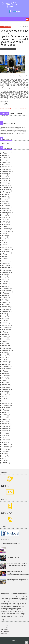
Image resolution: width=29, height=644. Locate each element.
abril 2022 (5, 219)
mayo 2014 (5, 375)
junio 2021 (5, 237)
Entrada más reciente (6, 109)
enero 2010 (5, 464)
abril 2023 (5, 200)
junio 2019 (5, 276)
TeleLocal (3, 634)
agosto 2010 (5, 452)
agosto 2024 (5, 173)
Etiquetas (20, 114)
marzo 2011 (5, 439)
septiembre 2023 (6, 191)
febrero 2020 (5, 264)
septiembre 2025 (6, 152)
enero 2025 (5, 164)
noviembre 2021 (6, 228)
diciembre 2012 (6, 404)
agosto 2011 (5, 430)
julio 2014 (4, 372)
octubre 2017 (5, 310)
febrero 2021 (5, 244)
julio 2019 (4, 274)
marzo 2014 (5, 379)
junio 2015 (5, 354)
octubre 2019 (5, 271)
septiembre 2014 (6, 370)
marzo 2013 (5, 398)
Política (3, 628)
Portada (3, 630)
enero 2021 (5, 246)
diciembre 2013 (6, 384)
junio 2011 (4, 434)
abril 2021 (4, 241)
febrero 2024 (5, 182)
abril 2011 (4, 437)
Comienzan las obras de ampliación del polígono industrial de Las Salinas (18, 580)
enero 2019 (5, 285)
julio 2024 (5, 175)
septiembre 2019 (6, 272)
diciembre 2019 (6, 267)
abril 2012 (4, 416)
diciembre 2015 (6, 345)
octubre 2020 (6, 251)
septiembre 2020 (6, 253)
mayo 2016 (5, 336)
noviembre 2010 (6, 446)
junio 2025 (5, 156)
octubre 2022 (6, 210)
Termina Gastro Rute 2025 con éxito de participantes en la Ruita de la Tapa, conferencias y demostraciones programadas (14, 610)
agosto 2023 (5, 193)
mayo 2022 (5, 218)
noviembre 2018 (6, 288)
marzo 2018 (5, 301)
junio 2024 (5, 177)
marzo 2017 (5, 320)
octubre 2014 (5, 368)
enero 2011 (5, 443)
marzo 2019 (5, 281)
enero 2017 (5, 324)
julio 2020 (5, 255)
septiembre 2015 (6, 350)
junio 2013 (5, 393)
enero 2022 (5, 225)
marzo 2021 (5, 242)
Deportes (3, 626)
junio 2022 (5, 216)
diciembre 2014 (6, 365)
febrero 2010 (5, 462)
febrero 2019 (5, 283)
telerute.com (14, 639)
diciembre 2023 (6, 186)
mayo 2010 (5, 457)
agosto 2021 (5, 234)
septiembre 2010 (6, 450)
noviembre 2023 (6, 187)
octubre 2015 (5, 349)
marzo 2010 (5, 460)
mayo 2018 (5, 297)
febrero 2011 (5, 441)
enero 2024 (5, 184)
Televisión (10, 548)
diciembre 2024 (6, 166)
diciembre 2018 (6, 287)
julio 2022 (5, 214)
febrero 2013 (5, 400)
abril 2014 (5, 377)
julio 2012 (4, 411)
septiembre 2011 (6, 428)
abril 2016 (4, 338)
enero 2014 (5, 382)
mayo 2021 (5, 239)
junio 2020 (5, 257)
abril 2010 (4, 459)
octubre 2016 (5, 329)
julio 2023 (5, 195)
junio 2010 (5, 455)
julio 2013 (4, 391)
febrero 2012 (5, 420)
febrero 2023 (5, 203)
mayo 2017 (5, 317)
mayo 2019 (5, 278)
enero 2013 (5, 402)
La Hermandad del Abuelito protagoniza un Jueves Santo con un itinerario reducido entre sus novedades (18, 573)
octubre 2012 (5, 407)
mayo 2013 (5, 395)
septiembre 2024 (7, 172)
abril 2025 (5, 159)
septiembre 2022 (6, 212)
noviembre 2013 (6, 386)
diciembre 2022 (6, 207)
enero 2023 (5, 205)
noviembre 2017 (6, 308)
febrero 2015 (5, 361)
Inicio (16, 109)
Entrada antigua (25, 109)
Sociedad (3, 632)
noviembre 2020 (6, 250)
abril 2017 (4, 319)
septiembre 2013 (6, 390)
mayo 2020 (5, 258)
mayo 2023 (5, 198)
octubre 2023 (6, 189)
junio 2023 (5, 196)
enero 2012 (5, 421)
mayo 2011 (5, 436)
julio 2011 (4, 432)
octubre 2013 (5, 388)
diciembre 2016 (6, 326)
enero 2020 (5, 265)
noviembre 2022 (6, 209)
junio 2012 (5, 413)
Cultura (3, 624)
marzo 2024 (5, 180)
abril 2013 (4, 397)
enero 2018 (5, 304)
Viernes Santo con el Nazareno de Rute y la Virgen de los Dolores (18, 557)
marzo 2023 (5, 202)
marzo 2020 (5, 262)
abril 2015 (4, 358)
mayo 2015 (5, 356)
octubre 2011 (5, 427)
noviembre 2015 (6, 347)
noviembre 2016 (6, 327)
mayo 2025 (5, 157)
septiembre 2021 (6, 232)
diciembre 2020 (6, 248)
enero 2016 (5, 343)
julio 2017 (4, 313)
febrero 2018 (5, 303)
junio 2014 (5, 374)
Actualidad (5, 114)
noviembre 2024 (6, 168)
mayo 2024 (5, 179)
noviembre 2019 (6, 269)
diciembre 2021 (6, 226)
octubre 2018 (5, 290)
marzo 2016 (5, 340)
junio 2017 (5, 315)
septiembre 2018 (6, 292)
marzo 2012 (5, 418)
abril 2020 (5, 260)
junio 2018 (5, 296)
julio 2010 (4, 453)
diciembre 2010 (6, 444)
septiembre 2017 (6, 312)
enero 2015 (5, 363)
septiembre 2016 (6, 331)
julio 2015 (4, 352)
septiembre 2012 (6, 409)
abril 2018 (4, 299)
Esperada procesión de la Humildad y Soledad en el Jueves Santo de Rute (17, 564)
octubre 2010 (5, 448)
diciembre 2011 (6, 423)
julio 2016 (4, 333)
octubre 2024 (6, 170)
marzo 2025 (5, 161)
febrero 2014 (5, 381)
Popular (13, 114)
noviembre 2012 (6, 405)
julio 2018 (4, 294)
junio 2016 (5, 335)
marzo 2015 (5, 359)
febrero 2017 (5, 322)
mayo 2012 (5, 414)
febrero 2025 (5, 163)
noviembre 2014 (6, 366)
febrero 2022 (5, 223)
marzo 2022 (5, 221)
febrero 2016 (5, 342)
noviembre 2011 (6, 425)
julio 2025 (5, 154)
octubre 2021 (5, 230)
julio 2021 (4, 235)
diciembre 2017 (6, 306)
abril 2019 (4, 280)
